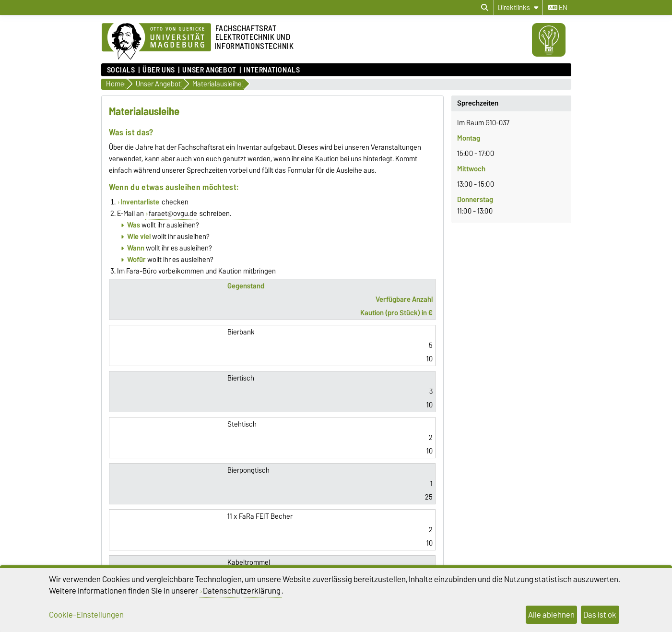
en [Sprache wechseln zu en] (558, 8)
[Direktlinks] (518, 7)
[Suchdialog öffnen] (485, 8)
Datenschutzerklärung (242, 591)
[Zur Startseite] (156, 42)
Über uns (159, 70)
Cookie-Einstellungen (86, 615)
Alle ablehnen (551, 615)
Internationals (272, 70)
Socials (121, 70)
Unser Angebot (209, 70)
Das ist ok (600, 615)
